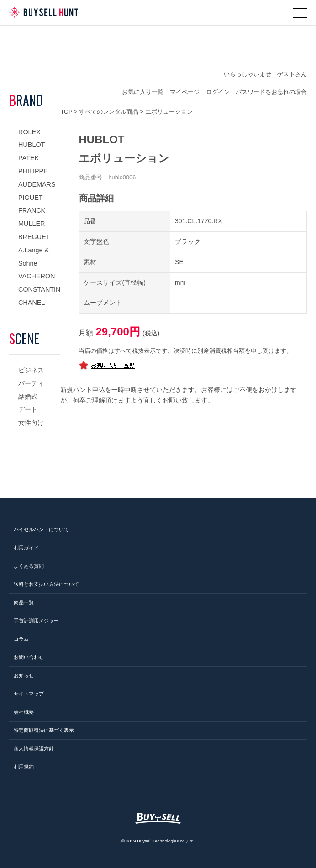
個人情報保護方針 (34, 748)
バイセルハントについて (41, 529)
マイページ (185, 92)
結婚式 (28, 397)
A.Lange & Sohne (34, 257)
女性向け (31, 423)
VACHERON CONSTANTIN (39, 283)
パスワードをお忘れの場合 (271, 92)
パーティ (31, 383)
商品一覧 (24, 602)
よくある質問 (29, 566)
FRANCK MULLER (32, 217)
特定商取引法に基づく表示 (44, 730)
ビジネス (31, 370)
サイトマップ (29, 694)
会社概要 (24, 712)
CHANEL (32, 303)
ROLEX (29, 132)
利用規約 (24, 767)
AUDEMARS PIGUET (37, 191)
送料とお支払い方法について (46, 584)
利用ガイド (26, 548)
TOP (66, 112)
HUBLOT (32, 145)
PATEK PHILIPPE (33, 165)
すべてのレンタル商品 (109, 112)
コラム (21, 639)
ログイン (218, 92)
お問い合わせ (29, 657)
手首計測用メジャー (36, 621)
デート (28, 409)
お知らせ (24, 675)
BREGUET (34, 237)
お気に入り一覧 (143, 92)
